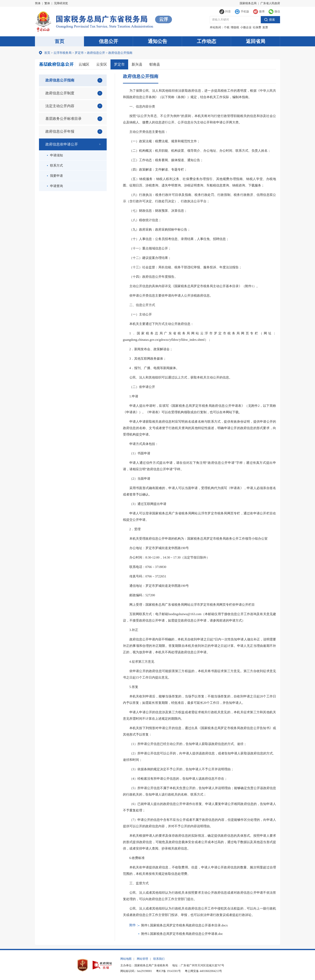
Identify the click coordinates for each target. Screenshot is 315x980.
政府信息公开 (96, 53)
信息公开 (108, 41)
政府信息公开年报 (60, 131)
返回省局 (256, 41)
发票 (265, 27)
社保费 (257, 27)
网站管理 (142, 959)
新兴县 (137, 64)
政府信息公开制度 (60, 93)
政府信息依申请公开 (62, 144)
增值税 (235, 27)
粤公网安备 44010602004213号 (204, 971)
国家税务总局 (248, 3)
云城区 (84, 64)
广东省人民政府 (270, 3)
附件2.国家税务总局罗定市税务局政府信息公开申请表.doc (182, 934)
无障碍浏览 (61, 3)
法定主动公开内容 (60, 106)
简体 (38, 3)
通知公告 (157, 41)
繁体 (47, 3)
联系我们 (159, 959)
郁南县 (155, 64)
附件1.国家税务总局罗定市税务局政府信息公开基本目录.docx (185, 925)
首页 (59, 41)
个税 (227, 27)
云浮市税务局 (62, 53)
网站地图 (126, 959)
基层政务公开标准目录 (63, 119)
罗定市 (79, 53)
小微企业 (246, 27)
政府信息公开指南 (60, 80)
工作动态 (207, 41)
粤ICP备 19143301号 (168, 971)
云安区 (102, 64)
